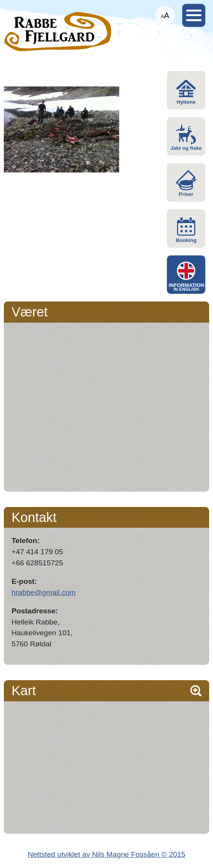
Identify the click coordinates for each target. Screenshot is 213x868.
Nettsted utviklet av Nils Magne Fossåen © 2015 (106, 854)
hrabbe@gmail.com (44, 592)
